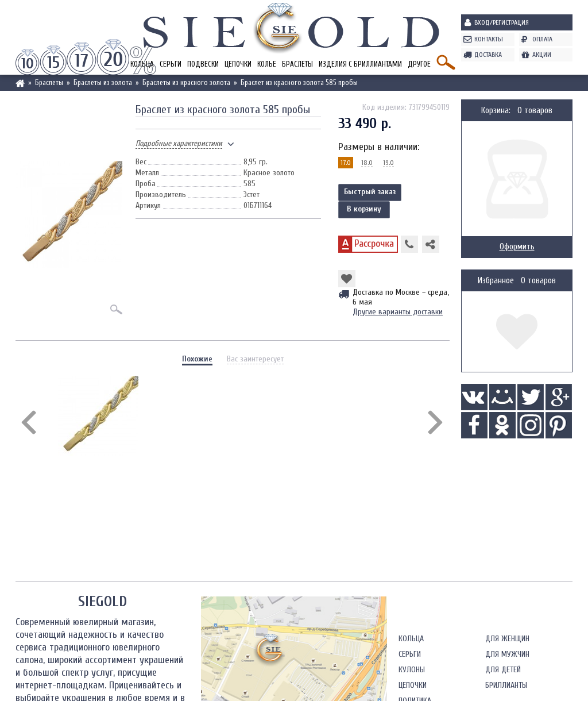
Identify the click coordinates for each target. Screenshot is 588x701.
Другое (419, 64)
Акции (542, 55)
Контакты (489, 39)
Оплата (542, 39)
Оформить (517, 247)
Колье (267, 64)
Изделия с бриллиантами (360, 64)
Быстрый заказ (370, 192)
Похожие (197, 359)
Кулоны (412, 670)
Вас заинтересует (255, 359)
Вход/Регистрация (502, 22)
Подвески (203, 64)
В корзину (364, 209)
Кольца (411, 639)
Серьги (171, 64)
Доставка (488, 55)
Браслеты (297, 64)
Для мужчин (507, 654)
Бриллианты (506, 685)
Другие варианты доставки (398, 312)
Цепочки (238, 64)
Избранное (496, 281)
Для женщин (507, 639)
